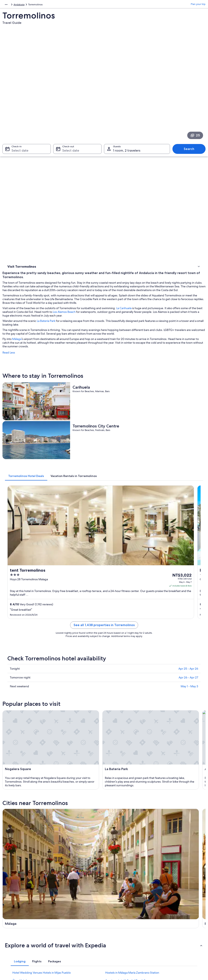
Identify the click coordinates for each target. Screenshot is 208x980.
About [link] (10, 895)
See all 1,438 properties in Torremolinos (129, 413)
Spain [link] (17, 5)
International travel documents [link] (176, 921)
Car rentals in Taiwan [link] (69, 927)
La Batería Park (97, 171)
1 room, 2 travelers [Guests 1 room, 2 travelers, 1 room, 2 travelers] (127, 99)
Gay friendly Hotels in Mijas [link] (122, 722)
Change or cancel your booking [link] (176, 901)
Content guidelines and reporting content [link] (127, 922)
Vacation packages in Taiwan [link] (73, 914)
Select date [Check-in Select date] (17, 99)
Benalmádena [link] (65, 765)
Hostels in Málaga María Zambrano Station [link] (132, 706)
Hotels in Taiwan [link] (66, 901)
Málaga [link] (10, 765)
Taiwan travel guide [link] (68, 895)
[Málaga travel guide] (78, 643)
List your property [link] (16, 908)
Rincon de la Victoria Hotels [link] (30, 730)
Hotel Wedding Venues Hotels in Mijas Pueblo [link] (42, 706)
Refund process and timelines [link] (176, 908)
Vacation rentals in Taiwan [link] (72, 908)
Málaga (68, 193)
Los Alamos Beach (170, 158)
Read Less (60, 206)
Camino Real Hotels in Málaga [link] (124, 738)
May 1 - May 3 (189, 469)
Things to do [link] (15, 149)
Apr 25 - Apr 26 (188, 451)
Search (191, 98)
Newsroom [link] (13, 927)
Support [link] (164, 895)
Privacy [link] (112, 895)
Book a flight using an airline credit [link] (178, 914)
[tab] (77, 313)
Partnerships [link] (13, 914)
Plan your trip (198, 5)
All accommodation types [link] (72, 934)
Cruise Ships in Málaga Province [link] (32, 722)
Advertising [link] (13, 921)
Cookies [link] (113, 901)
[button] (104, 679)
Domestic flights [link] (66, 921)
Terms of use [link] (115, 908)
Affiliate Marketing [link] (17, 934)
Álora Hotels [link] (20, 714)
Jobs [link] (9, 901)
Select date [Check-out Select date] (69, 99)
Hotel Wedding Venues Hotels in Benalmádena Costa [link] (139, 730)
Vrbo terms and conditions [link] (123, 914)
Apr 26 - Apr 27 (188, 460)
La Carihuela (175, 155)
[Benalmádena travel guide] (129, 643)
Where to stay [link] (16, 144)
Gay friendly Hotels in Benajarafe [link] (33, 738)
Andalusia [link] (30, 5)
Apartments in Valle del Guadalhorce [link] (129, 714)
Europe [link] (6, 5)
